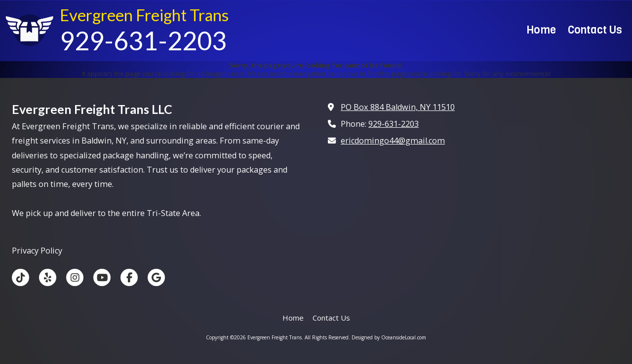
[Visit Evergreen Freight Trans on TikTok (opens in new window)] (20, 277)
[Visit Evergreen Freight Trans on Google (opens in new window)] (156, 277)
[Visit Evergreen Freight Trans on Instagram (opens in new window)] (75, 277)
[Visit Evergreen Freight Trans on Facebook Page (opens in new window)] (129, 277)
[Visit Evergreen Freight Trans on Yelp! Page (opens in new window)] (48, 277)
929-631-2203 (394, 124)
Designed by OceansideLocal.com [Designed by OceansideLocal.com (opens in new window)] (389, 337)
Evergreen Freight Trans (144, 15)
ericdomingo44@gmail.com (393, 141)
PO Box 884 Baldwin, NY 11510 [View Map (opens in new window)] (398, 107)
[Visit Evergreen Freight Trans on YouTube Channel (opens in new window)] (102, 277)
